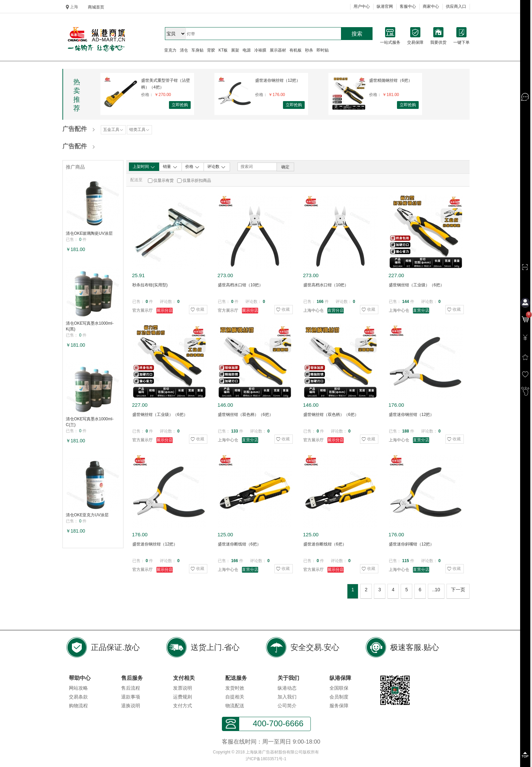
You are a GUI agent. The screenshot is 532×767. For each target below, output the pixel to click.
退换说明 (131, 706)
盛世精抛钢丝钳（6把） (391, 80)
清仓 (184, 50)
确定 (285, 167)
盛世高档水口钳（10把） (240, 285)
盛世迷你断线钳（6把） (239, 544)
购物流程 (78, 706)
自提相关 (235, 697)
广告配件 (75, 129)
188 (405, 431)
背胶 (211, 50)
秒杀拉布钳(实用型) (150, 285)
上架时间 (144, 167)
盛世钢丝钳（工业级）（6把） (416, 285)
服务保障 (339, 706)
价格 (193, 167)
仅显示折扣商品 (197, 180)
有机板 (296, 50)
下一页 (458, 590)
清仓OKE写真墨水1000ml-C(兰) (90, 422)
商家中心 (431, 6)
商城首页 (96, 7)
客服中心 (408, 6)
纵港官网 (385, 6)
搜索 (357, 34)
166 (320, 302)
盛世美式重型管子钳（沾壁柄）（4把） (166, 84)
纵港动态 (287, 688)
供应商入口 (456, 6)
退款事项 (131, 697)
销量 (170, 167)
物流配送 (235, 706)
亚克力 (170, 50)
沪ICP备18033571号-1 (266, 759)
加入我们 (287, 697)
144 (405, 302)
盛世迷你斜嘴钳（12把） (411, 544)
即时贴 (323, 50)
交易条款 (78, 697)
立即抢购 (180, 105)
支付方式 (183, 706)
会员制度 (339, 697)
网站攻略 (78, 688)
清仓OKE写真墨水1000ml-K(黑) (90, 326)
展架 (235, 50)
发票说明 (183, 688)
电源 (247, 50)
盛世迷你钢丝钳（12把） (278, 80)
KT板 (223, 50)
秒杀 (309, 50)
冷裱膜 (260, 50)
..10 (436, 590)
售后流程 (131, 688)
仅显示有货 (164, 180)
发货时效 (235, 688)
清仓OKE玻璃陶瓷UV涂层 (89, 233)
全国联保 (339, 688)
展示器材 (278, 50)
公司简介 (287, 706)
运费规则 (183, 697)
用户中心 (362, 6)
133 (234, 431)
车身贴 (197, 50)
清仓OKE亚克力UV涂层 (87, 515)
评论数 (217, 167)
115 (405, 561)
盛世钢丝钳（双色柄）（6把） (245, 415)
